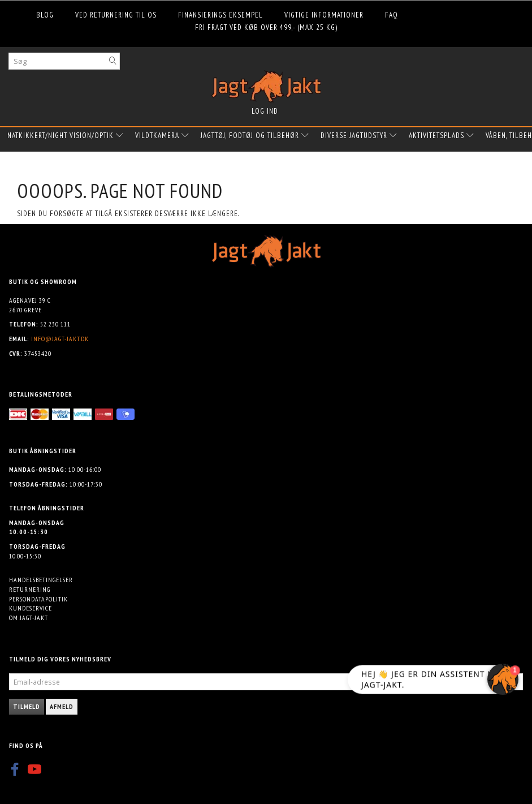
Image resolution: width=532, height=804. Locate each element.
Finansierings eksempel (220, 15)
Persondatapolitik (38, 599)
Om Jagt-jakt (29, 618)
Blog (45, 15)
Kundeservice (31, 608)
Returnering (30, 589)
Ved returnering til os (116, 15)
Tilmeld (27, 706)
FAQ (392, 15)
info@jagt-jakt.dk (60, 339)
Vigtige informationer (324, 15)
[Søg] (113, 61)
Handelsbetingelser (41, 580)
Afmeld (62, 706)
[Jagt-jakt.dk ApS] (266, 84)
